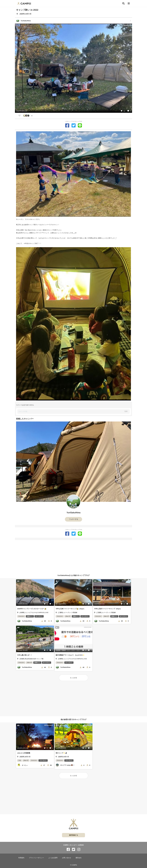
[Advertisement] (73, 556)
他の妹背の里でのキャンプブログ (74, 719)
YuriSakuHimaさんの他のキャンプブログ (74, 575)
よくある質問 (53, 858)
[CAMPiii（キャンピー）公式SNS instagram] (79, 849)
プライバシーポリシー (36, 858)
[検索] (123, 3)
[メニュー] (129, 3)
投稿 (126, 411)
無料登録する (73, 835)
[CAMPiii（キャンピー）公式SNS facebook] (68, 849)
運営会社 (79, 858)
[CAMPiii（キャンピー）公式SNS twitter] (73, 849)
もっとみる (73, 678)
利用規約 (21, 858)
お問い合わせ (66, 858)
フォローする (73, 519)
